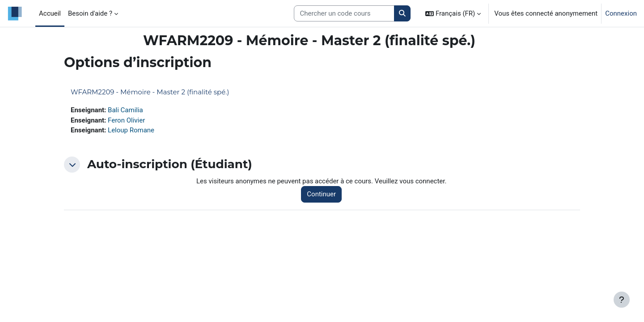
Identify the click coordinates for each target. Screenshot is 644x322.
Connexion (621, 13)
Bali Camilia (125, 110)
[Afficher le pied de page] (622, 300)
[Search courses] (344, 14)
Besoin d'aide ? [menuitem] (90, 13)
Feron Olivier (126, 120)
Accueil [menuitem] (50, 13)
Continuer (321, 194)
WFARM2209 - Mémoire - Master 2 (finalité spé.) (150, 92)
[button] (453, 13)
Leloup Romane (131, 130)
